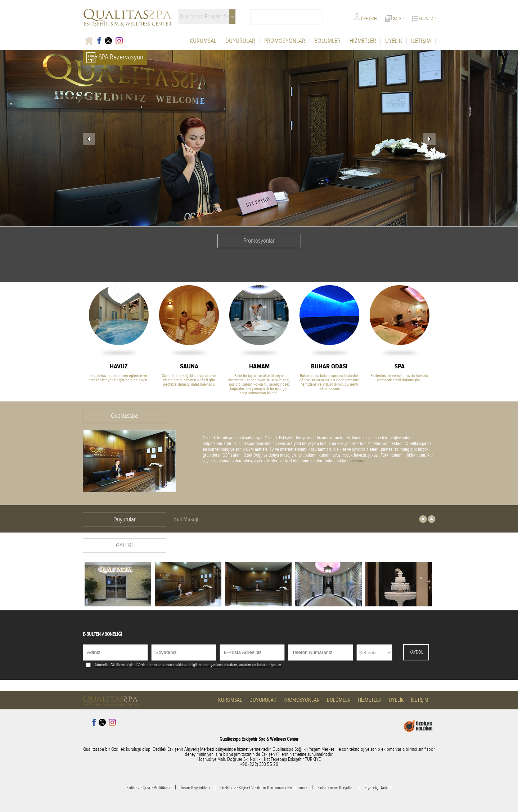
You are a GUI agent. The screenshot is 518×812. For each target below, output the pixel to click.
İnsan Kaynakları (195, 788)
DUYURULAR (240, 41)
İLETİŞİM (421, 41)
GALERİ (395, 19)
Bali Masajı (186, 519)
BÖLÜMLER (327, 41)
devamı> (358, 461)
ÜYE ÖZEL (366, 19)
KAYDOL (416, 652)
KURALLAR (424, 19)
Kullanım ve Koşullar (336, 788)
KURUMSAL (203, 41)
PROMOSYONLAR (285, 41)
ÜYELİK (394, 41)
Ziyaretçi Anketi (378, 788)
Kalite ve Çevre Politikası (148, 788)
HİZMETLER (363, 41)
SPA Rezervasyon (115, 58)
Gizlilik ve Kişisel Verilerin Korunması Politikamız (264, 788)
